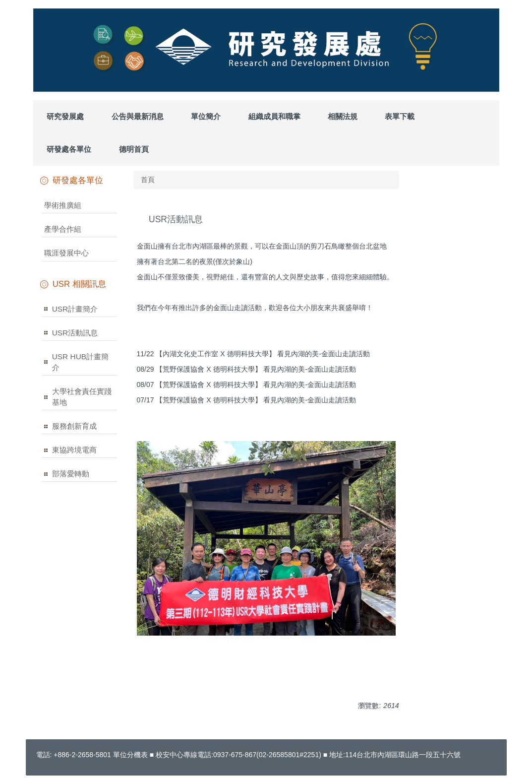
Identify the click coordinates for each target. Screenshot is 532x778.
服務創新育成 (74, 426)
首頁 (148, 180)
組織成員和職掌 (274, 116)
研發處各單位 (69, 149)
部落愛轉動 (71, 474)
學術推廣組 (63, 205)
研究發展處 (65, 116)
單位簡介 (206, 116)
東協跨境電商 (74, 450)
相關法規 (343, 116)
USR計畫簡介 (75, 309)
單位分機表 (130, 755)
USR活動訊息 (75, 333)
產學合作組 (63, 229)
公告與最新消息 (138, 116)
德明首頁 (134, 149)
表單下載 (400, 116)
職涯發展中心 (66, 253)
